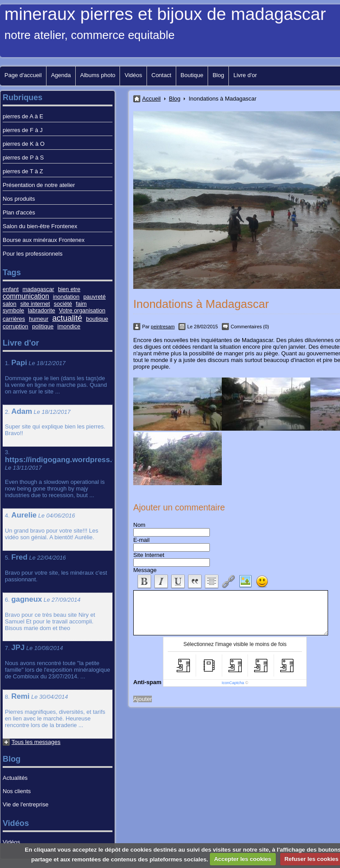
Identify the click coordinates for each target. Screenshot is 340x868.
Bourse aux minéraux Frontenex (44, 240)
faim (81, 304)
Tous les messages (36, 742)
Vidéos (133, 75)
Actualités (15, 778)
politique (42, 326)
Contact (161, 75)
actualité (67, 318)
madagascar (39, 289)
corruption (15, 326)
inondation (66, 297)
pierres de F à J (23, 130)
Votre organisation (82, 310)
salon (10, 304)
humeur (39, 319)
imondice (69, 326)
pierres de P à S (23, 158)
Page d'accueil (23, 75)
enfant (11, 289)
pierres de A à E (23, 116)
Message (145, 570)
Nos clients (17, 791)
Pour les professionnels (33, 254)
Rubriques (23, 97)
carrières (14, 319)
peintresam (163, 327)
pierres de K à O (24, 144)
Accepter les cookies (242, 859)
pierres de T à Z (23, 171)
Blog (218, 75)
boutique (97, 319)
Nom (139, 525)
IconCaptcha (233, 683)
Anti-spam (147, 682)
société (63, 304)
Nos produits (19, 199)
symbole (13, 310)
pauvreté (95, 297)
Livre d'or (245, 75)
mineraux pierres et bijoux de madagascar (165, 14)
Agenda (61, 75)
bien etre (69, 289)
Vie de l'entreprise (25, 804)
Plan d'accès (19, 212)
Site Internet (149, 555)
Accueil (151, 99)
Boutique (192, 75)
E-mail (141, 540)
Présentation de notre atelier (39, 185)
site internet (35, 304)
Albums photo (98, 75)
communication (26, 296)
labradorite (41, 310)
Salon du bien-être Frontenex (40, 226)
